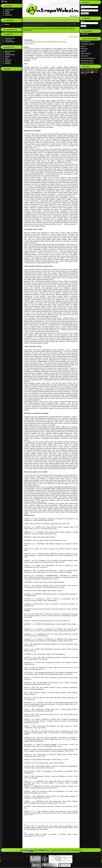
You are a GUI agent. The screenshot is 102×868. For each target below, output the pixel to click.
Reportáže (8, 62)
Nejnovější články (10, 51)
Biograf (83, 51)
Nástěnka (8, 53)
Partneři (7, 13)
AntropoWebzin (85, 42)
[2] (40, 400)
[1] (39, 114)
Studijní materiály (10, 55)
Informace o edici (10, 38)
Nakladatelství (85, 34)
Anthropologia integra (87, 61)
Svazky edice (9, 40)
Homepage (26, 24)
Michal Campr (78, 850)
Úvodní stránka (9, 10)
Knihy (7, 58)
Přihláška (8, 64)
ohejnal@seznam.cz (29, 44)
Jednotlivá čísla (34, 24)
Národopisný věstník (87, 63)
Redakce (7, 11)
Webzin (7, 24)
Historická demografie (87, 58)
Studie (53, 24)
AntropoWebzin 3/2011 (45, 24)
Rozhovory (8, 60)
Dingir (82, 46)
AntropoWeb (24, 850)
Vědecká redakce (10, 42)
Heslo (83, 9)
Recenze (7, 56)
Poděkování (8, 15)
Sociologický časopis (87, 44)
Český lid (83, 49)
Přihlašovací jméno (86, 5)
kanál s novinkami (86, 72)
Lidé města (84, 56)
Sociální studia (85, 54)
